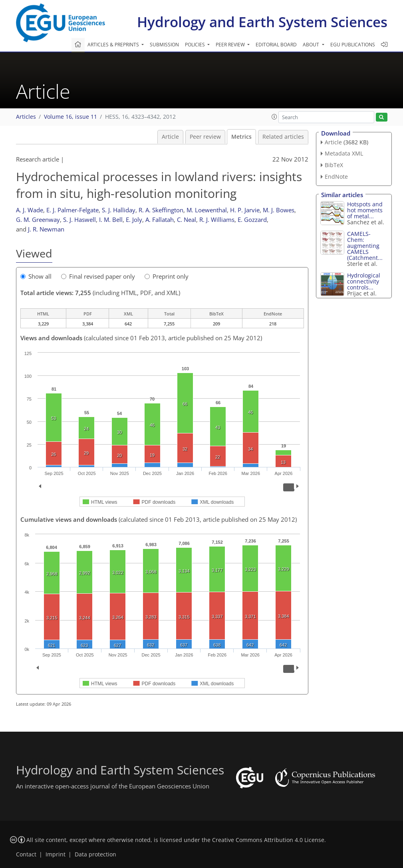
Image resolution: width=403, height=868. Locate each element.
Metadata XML (344, 153)
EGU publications (353, 45)
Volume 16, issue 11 (70, 117)
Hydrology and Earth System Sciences (262, 22)
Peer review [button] (231, 45)
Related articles (283, 137)
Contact (26, 854)
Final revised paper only (98, 276)
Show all (36, 276)
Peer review (205, 137)
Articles (26, 117)
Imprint (56, 854)
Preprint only (167, 276)
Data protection (95, 854)
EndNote (336, 177)
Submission (164, 45)
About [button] (312, 45)
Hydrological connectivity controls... (364, 281)
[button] (274, 117)
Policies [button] (196, 45)
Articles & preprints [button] (114, 45)
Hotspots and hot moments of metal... (365, 210)
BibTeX (334, 165)
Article (170, 137)
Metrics (241, 137)
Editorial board (276, 45)
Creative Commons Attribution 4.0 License (268, 840)
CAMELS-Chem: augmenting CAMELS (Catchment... (365, 246)
